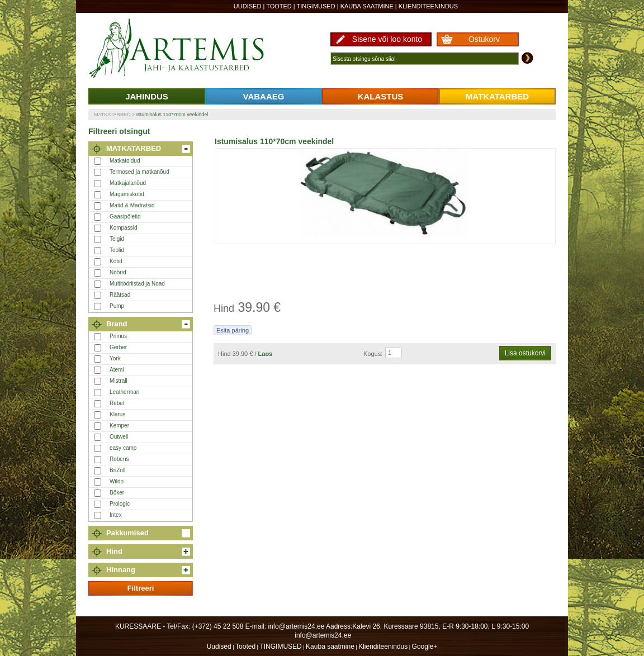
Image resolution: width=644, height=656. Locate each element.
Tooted (279, 6)
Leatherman (124, 392)
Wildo (117, 481)
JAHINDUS (147, 96)
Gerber (118, 347)
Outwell (119, 437)
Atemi (117, 370)
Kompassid (123, 228)
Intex (116, 515)
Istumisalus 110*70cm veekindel (172, 115)
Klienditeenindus (428, 6)
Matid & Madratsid (132, 205)
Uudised (248, 6)
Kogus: (373, 354)
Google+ (425, 647)
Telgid (117, 239)
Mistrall (119, 381)
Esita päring (233, 330)
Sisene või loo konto (387, 39)
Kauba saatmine (367, 6)
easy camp (123, 448)
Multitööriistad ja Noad (137, 284)
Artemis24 (189, 49)
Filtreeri (141, 588)
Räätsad (120, 295)
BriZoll (117, 470)
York (115, 358)
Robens (119, 459)
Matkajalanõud (128, 183)
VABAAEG (264, 96)
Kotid (116, 261)
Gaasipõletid (125, 217)
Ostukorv (484, 39)
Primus (118, 336)
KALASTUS (381, 96)
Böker (117, 493)
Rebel (117, 403)
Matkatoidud (125, 161)
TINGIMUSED (316, 6)
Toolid (117, 250)
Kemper (119, 426)
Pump (117, 306)
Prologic (120, 504)
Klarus (117, 414)
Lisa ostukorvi (525, 353)
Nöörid (118, 272)
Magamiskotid (127, 194)
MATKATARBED (497, 96)
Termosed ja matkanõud (139, 172)
